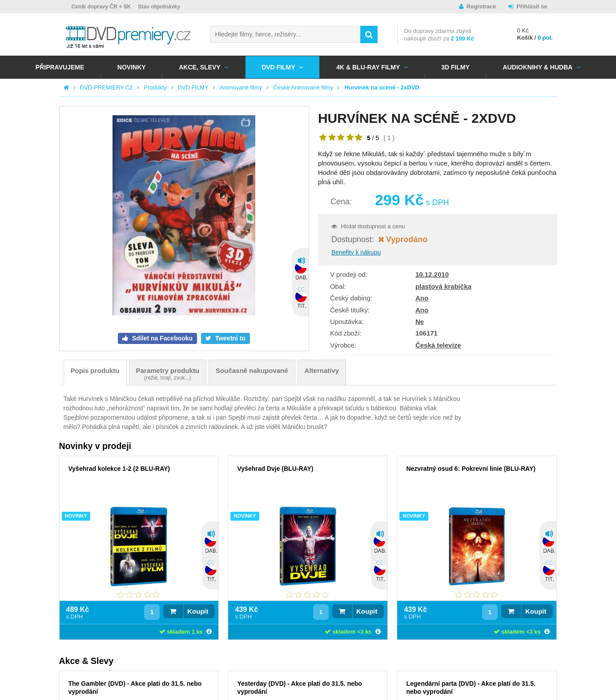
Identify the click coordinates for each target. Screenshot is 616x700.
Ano (422, 298)
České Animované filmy (303, 87)
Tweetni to (229, 338)
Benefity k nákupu (356, 252)
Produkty (155, 87)
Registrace (481, 6)
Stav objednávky (159, 7)
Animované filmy (241, 87)
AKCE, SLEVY (199, 67)
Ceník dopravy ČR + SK (101, 7)
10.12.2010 (432, 274)
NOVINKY (132, 67)
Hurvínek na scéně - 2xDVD (382, 87)
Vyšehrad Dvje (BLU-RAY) (275, 469)
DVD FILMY (278, 67)
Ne (420, 322)
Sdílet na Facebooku (161, 338)
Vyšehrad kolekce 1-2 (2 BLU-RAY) (119, 469)
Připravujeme (60, 67)
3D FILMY (455, 67)
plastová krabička (443, 286)
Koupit (198, 611)
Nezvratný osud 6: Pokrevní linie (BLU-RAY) (471, 469)
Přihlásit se (532, 6)
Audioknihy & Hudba (537, 67)
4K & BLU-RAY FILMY (368, 67)
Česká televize (438, 345)
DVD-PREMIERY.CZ (107, 87)
